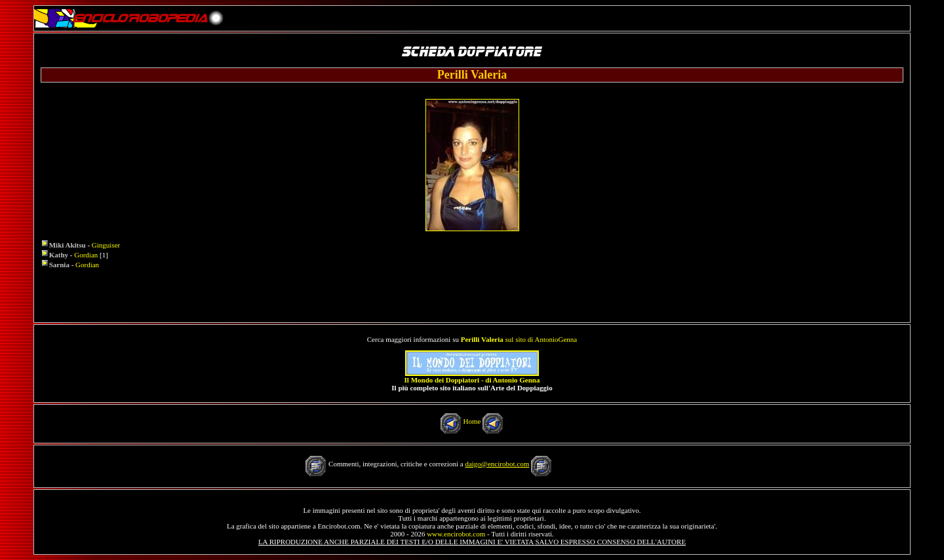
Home (472, 421)
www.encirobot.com (456, 534)
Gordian (86, 255)
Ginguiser (106, 245)
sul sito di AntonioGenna (519, 339)
